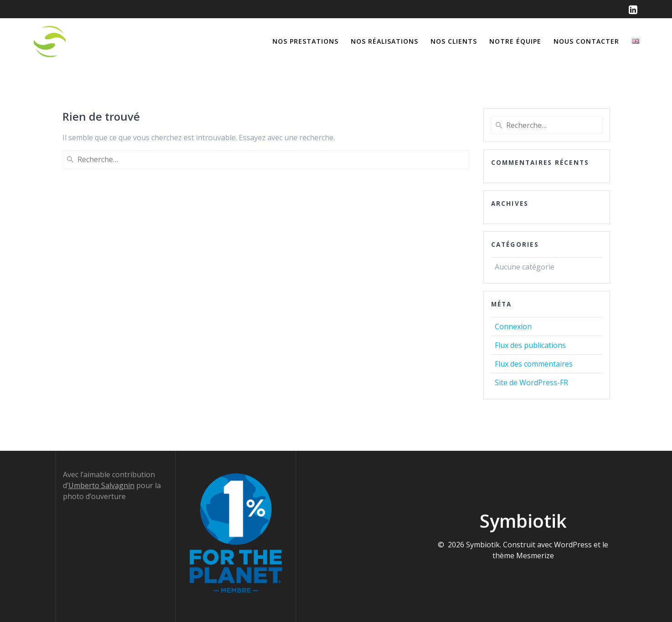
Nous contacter (586, 41)
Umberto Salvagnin (101, 485)
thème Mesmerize (523, 556)
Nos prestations (305, 41)
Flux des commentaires (534, 364)
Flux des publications (530, 345)
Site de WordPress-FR (531, 382)
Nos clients (454, 41)
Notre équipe (515, 41)
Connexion (513, 326)
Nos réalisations (385, 41)
